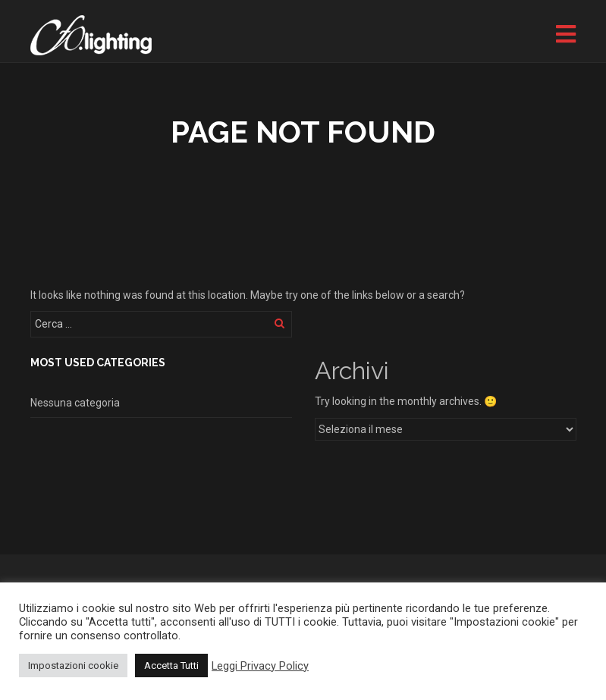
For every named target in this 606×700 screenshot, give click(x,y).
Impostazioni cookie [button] (73, 665)
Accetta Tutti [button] (171, 665)
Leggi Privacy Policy (260, 666)
